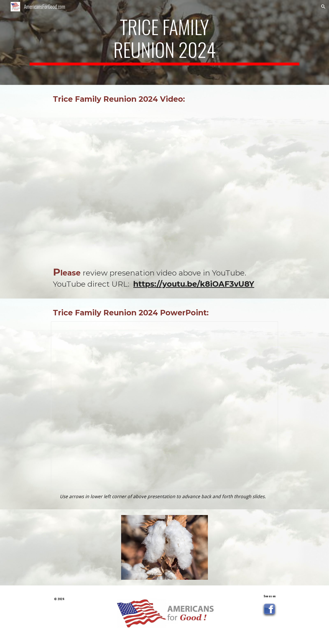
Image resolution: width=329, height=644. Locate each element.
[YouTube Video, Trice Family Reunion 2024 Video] (164, 185)
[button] (323, 7)
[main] (164, 42)
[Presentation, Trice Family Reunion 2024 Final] (164, 405)
